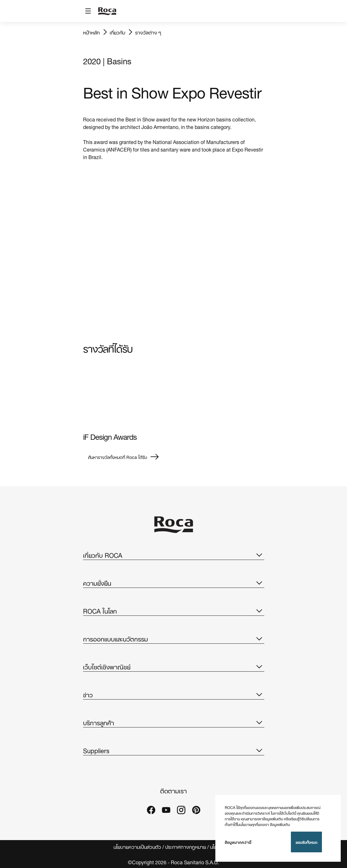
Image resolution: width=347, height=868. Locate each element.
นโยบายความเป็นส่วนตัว (137, 847)
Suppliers (174, 750)
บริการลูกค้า (174, 722)
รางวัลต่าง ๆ (148, 32)
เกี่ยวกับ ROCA (174, 555)
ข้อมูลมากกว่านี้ (238, 842)
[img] (126, 396)
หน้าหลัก (91, 32)
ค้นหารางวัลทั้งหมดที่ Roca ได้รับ (124, 457)
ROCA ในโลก (174, 610)
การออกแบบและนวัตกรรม (174, 638)
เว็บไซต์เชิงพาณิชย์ (174, 666)
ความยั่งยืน (174, 583)
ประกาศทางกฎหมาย (186, 847)
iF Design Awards (110, 436)
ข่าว (174, 694)
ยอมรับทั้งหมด (306, 842)
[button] (259, 555)
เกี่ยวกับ (117, 32)
